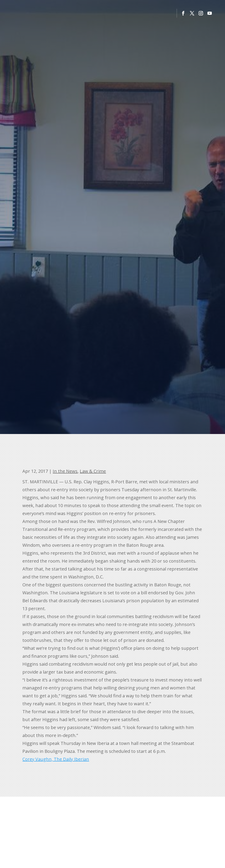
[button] (183, 13)
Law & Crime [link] (93, 471)
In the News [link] (65, 471)
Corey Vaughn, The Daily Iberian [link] (56, 759)
